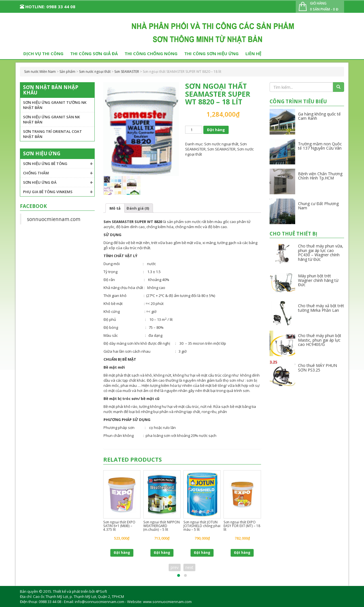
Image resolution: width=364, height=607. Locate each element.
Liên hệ (253, 53)
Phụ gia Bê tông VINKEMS (48, 192)
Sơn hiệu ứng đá (40, 182)
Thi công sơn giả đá (94, 53)
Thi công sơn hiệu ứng (211, 53)
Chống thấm (36, 173)
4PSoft (101, 591)
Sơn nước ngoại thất (221, 144)
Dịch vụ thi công (43, 53)
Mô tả (115, 208)
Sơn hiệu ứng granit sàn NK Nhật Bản (51, 119)
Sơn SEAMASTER (221, 149)
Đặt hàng (216, 130)
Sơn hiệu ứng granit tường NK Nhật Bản (55, 105)
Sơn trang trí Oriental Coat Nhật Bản (52, 134)
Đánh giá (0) (138, 208)
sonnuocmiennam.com (54, 219)
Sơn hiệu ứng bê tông (45, 164)
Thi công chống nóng (151, 53)
